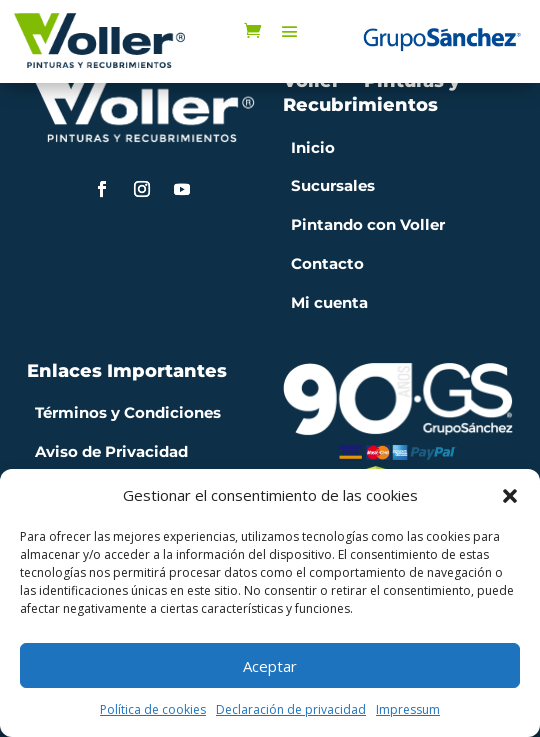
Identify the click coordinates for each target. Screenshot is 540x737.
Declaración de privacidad (291, 709)
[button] (510, 496)
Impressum (408, 709)
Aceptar (270, 666)
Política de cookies (153, 709)
